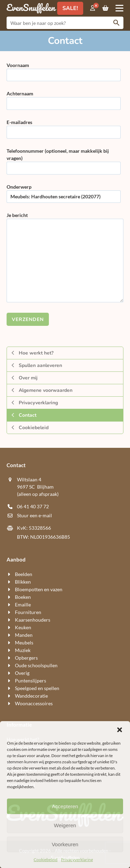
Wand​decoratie (31, 696)
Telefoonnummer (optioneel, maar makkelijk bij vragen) (64, 159)
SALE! (70, 8)
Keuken (23, 627)
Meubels (24, 643)
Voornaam (64, 70)
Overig (22, 673)
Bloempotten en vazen (39, 589)
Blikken (23, 582)
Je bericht (65, 258)
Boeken (23, 597)
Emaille (23, 605)
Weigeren (65, 825)
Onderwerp (64, 192)
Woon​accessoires (34, 703)
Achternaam (64, 98)
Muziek (23, 650)
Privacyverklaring (77, 860)
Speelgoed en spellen (37, 688)
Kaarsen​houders (33, 620)
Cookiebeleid (46, 860)
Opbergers (26, 658)
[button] (120, 730)
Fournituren (28, 612)
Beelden (24, 574)
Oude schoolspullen (36, 665)
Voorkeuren (65, 844)
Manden (24, 635)
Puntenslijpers (31, 681)
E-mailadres (64, 127)
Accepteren (65, 806)
